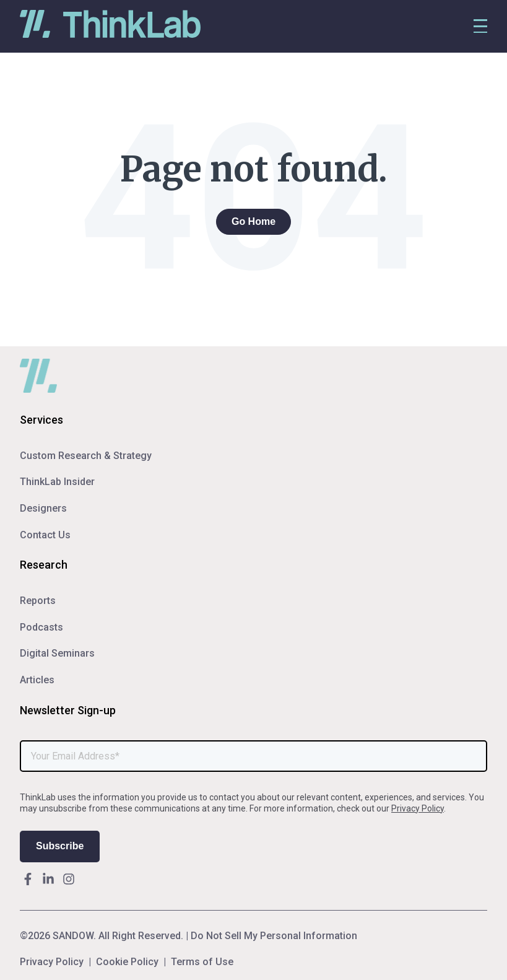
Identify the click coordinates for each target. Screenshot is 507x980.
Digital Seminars (57, 653)
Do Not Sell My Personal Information (274, 936)
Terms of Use (202, 962)
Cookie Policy (127, 962)
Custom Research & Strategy (86, 456)
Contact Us (45, 535)
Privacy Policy (418, 808)
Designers (43, 508)
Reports (38, 601)
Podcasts (41, 627)
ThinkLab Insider (57, 482)
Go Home (253, 221)
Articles (37, 680)
